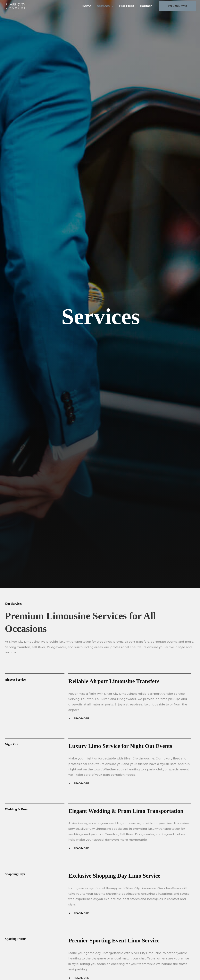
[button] (111, 6)
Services (105, 6)
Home (86, 6)
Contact (146, 6)
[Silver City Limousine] (16, 6)
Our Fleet (127, 6)
